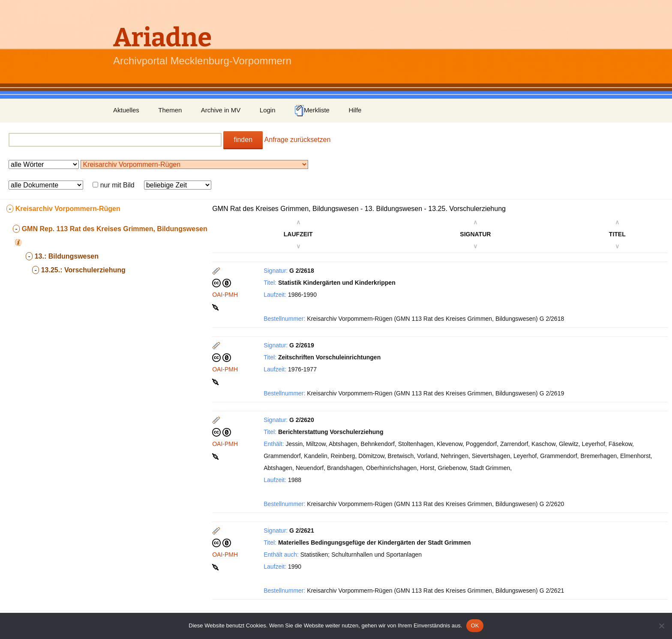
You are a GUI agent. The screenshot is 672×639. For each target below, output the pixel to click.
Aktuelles (126, 110)
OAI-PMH (225, 295)
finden (243, 140)
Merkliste (312, 111)
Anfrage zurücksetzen (298, 140)
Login (268, 110)
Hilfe (355, 110)
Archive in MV (221, 110)
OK (475, 625)
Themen (170, 110)
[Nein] (661, 626)
